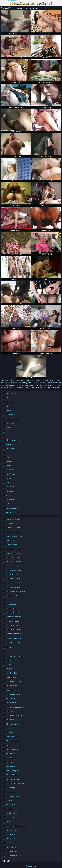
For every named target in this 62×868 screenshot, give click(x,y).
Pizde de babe (10, 648)
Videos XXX (9, 822)
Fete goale (9, 669)
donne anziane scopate (13, 562)
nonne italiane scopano (13, 638)
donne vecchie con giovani (14, 574)
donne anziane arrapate (13, 557)
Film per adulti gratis (12, 817)
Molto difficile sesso (12, 419)
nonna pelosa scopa (12, 596)
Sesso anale (10, 427)
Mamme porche (11, 699)
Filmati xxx (9, 800)
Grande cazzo (10, 474)
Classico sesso (10, 470)
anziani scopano (11, 540)
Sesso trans (9, 491)
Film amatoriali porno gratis (15, 783)
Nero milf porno (11, 512)
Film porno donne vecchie (14, 856)
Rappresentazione (12, 508)
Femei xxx (9, 728)
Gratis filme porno (11, 652)
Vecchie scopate (12, 1)
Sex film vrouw (10, 766)
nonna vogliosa (11, 604)
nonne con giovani (12, 625)
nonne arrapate (11, 608)
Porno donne (10, 843)
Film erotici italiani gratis (14, 656)
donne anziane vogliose (13, 566)
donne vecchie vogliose (13, 587)
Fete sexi (8, 660)
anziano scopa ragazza (13, 553)
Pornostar (9, 461)
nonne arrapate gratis (13, 613)
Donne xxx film (10, 839)
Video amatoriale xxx (12, 741)
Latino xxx (9, 478)
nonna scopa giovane (13, 600)
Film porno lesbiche (12, 834)
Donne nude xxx (11, 847)
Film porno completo (12, 796)
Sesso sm (9, 457)
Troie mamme (10, 754)
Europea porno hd (11, 487)
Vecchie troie (10, 665)
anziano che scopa (12, 545)
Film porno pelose (11, 851)
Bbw (7, 453)
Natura (8, 495)
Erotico (8, 483)
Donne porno (10, 809)
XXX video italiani (11, 673)
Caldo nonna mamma (13, 440)
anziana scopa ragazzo (13, 532)
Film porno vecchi (11, 686)
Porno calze (9, 466)
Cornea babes (10, 436)
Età (7, 406)
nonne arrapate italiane (13, 617)
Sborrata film (10, 423)
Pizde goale (9, 732)
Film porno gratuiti (12, 788)
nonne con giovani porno (14, 630)
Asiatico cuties (10, 402)
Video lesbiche (10, 449)
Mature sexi (9, 690)
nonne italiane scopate (13, 642)
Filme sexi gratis (11, 792)
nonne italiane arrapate (13, 634)
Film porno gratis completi (14, 715)
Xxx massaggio (11, 677)
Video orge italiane (12, 749)
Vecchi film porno (11, 813)
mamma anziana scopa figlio (15, 591)
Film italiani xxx (11, 758)
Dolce (7, 398)
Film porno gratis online (13, 682)
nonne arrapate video (13, 621)
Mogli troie (9, 745)
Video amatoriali (11, 393)
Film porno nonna (11, 720)
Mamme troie (10, 711)
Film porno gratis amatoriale (15, 707)
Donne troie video (11, 830)
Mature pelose (10, 805)
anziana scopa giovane (13, 528)
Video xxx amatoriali (12, 703)
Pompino (9, 410)
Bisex (7, 504)
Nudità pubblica (11, 444)
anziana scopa (10, 523)
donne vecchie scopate (13, 583)
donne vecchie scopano (13, 579)
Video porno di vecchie (13, 779)
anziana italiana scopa (13, 519)
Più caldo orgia (10, 500)
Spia (7, 432)
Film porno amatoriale (13, 694)
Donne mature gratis (12, 771)
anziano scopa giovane (13, 549)
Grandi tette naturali (12, 415)
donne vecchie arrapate (13, 570)
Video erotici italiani (12, 775)
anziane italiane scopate (14, 536)
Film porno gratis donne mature (16, 826)
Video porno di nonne (13, 724)
